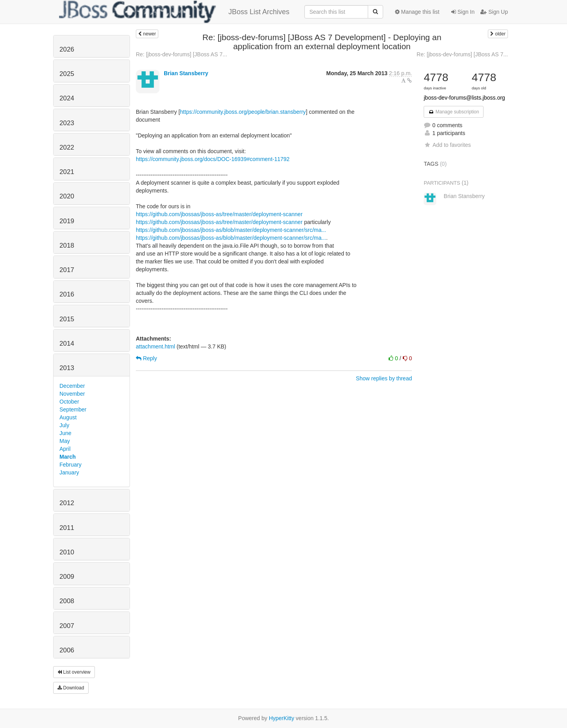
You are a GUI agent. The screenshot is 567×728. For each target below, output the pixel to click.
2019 (67, 221)
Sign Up (494, 12)
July (64, 425)
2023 (67, 123)
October (69, 402)
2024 (67, 98)
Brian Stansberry (186, 73)
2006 (67, 650)
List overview (74, 672)
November (72, 394)
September (73, 409)
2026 (67, 49)
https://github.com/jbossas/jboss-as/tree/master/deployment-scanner (219, 214)
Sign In (463, 12)
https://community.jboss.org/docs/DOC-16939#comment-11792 (213, 159)
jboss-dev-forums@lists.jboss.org (464, 98)
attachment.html (156, 346)
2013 (67, 368)
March (68, 457)
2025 (67, 74)
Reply (146, 358)
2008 (67, 601)
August (68, 417)
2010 (67, 552)
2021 (67, 172)
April (65, 449)
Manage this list (417, 12)
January (69, 472)
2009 (67, 577)
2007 (67, 626)
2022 (67, 147)
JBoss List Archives (174, 12)
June (65, 433)
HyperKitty (282, 718)
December (72, 386)
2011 (67, 528)
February (70, 465)
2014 (67, 344)
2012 (67, 503)
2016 (67, 294)
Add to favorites (447, 145)
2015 (67, 319)
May (65, 441)
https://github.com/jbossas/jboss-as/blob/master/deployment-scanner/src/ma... (231, 230)
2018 (67, 245)
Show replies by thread (384, 378)
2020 (67, 196)
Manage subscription (454, 112)
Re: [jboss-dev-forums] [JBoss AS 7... (182, 54)
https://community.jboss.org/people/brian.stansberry (243, 112)
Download (71, 688)
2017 (67, 270)
